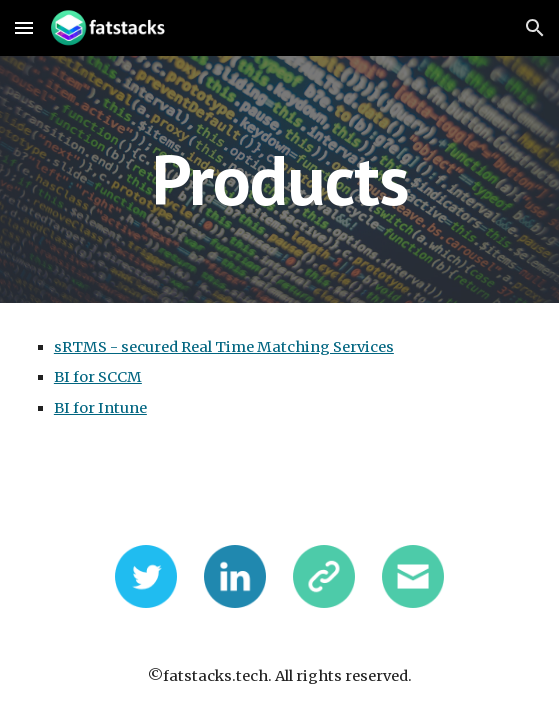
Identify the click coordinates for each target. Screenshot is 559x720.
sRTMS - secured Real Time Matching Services (224, 347)
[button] (24, 27)
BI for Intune (100, 408)
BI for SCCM (98, 377)
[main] (279, 179)
